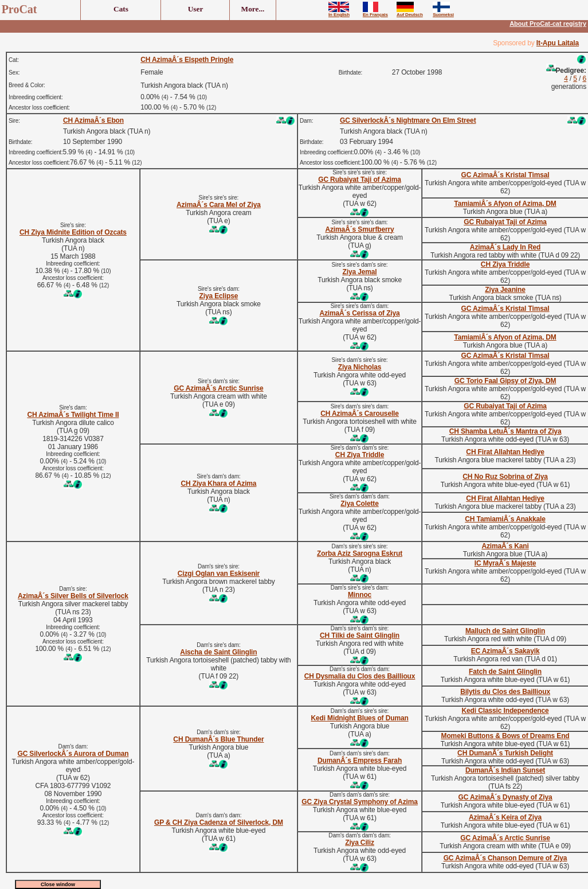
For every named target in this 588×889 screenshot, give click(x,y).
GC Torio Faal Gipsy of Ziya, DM (505, 381)
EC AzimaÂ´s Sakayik (505, 651)
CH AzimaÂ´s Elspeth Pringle (187, 60)
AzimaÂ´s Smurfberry (359, 229)
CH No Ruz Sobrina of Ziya (505, 477)
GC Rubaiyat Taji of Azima (360, 180)
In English (339, 13)
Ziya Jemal (360, 272)
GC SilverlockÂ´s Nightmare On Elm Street (408, 120)
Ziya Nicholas (360, 367)
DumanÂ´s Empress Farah (360, 761)
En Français (375, 13)
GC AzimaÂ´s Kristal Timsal (505, 175)
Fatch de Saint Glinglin (505, 672)
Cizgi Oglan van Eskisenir (219, 574)
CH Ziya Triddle (505, 264)
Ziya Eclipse (219, 296)
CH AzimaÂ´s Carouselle (360, 414)
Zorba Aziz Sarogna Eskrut (360, 553)
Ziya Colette (359, 504)
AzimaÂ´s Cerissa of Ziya (359, 313)
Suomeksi (443, 13)
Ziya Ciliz (360, 843)
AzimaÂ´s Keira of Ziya (505, 817)
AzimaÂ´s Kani (505, 546)
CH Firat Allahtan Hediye (505, 452)
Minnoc (360, 595)
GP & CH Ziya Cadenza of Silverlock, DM (219, 822)
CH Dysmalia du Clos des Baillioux (360, 676)
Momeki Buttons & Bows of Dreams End (505, 736)
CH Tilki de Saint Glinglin (360, 635)
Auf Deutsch (410, 13)
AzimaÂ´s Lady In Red (505, 247)
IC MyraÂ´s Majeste (505, 563)
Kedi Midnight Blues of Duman (359, 718)
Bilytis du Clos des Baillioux (505, 692)
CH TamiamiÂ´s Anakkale (505, 519)
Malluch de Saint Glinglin (505, 631)
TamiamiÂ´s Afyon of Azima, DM (505, 204)
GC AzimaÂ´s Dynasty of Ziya (505, 797)
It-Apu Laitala (558, 43)
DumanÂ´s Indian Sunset (505, 770)
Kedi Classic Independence (505, 711)
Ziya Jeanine (505, 290)
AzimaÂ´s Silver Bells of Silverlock (73, 596)
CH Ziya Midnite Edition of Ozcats (73, 232)
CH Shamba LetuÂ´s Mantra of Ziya (505, 431)
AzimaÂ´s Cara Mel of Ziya (219, 205)
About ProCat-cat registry (548, 24)
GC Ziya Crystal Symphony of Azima (360, 802)
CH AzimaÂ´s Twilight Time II (73, 415)
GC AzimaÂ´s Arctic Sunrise (218, 388)
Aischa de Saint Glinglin (218, 652)
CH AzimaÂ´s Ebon (93, 120)
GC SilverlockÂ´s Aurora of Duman (73, 754)
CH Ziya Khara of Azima (218, 484)
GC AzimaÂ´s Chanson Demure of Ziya (505, 858)
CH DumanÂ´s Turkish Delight (505, 753)
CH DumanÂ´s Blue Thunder (218, 739)
